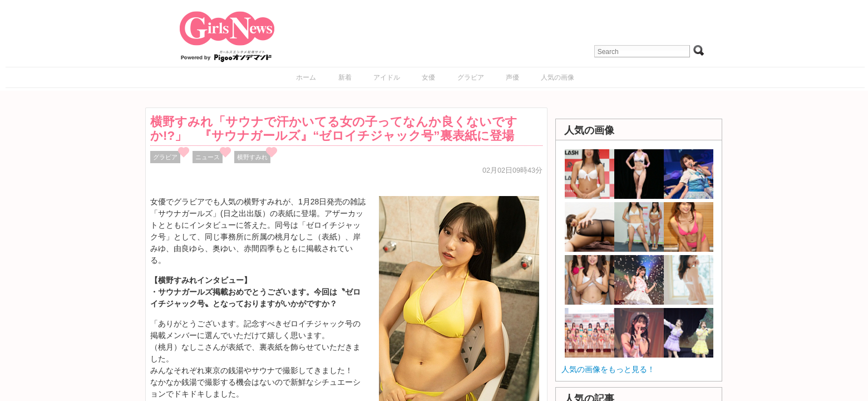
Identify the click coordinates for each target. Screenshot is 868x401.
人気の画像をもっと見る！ (608, 369)
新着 (345, 77)
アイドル (387, 77)
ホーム (306, 77)
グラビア (471, 77)
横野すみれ (252, 157)
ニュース (208, 157)
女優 (428, 77)
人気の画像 (558, 77)
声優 (512, 77)
